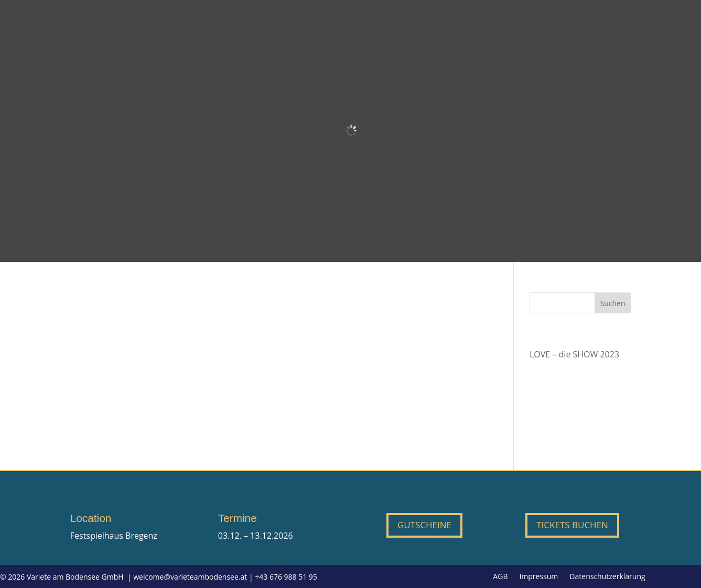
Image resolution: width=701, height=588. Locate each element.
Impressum (538, 577)
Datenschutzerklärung (607, 577)
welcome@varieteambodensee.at (190, 577)
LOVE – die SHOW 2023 (574, 354)
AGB (500, 577)
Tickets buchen (572, 525)
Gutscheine (424, 525)
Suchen (612, 303)
